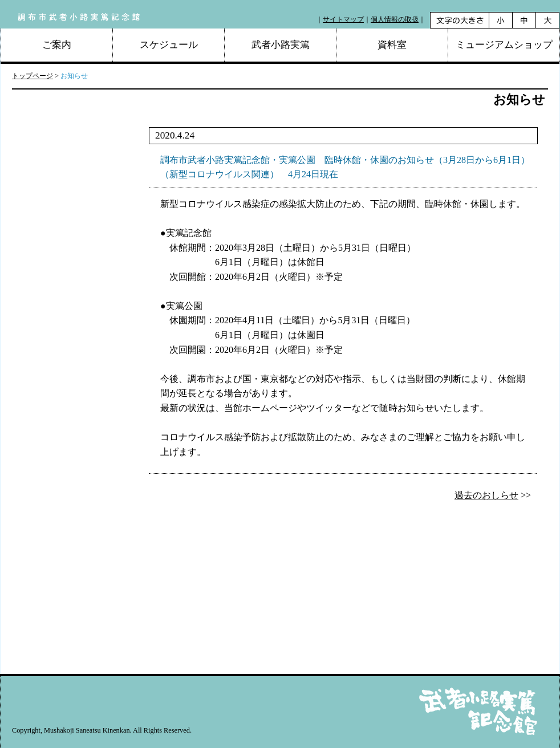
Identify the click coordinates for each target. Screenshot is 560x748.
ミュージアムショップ (504, 45)
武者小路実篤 (281, 45)
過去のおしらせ (486, 495)
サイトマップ (343, 19)
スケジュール (169, 45)
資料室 (392, 45)
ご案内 (57, 45)
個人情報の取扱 (395, 19)
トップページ (33, 76)
